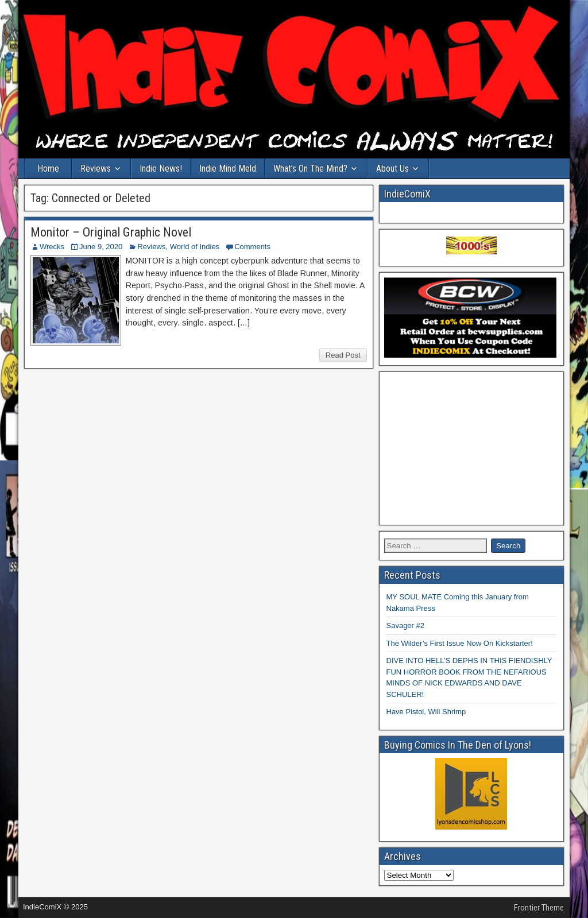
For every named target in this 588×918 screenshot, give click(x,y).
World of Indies (195, 247)
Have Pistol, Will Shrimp (426, 712)
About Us (392, 169)
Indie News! (161, 169)
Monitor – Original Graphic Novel (111, 232)
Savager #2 (406, 625)
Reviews (96, 169)
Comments (252, 247)
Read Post (343, 355)
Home (48, 169)
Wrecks (52, 247)
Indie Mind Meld (228, 169)
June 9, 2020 (101, 247)
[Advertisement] (472, 448)
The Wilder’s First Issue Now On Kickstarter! (460, 643)
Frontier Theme (539, 908)
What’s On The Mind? (310, 169)
